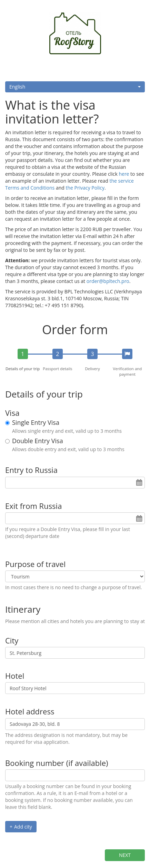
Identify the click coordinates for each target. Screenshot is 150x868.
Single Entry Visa (36, 423)
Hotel (15, 676)
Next (125, 855)
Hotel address (30, 711)
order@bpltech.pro (108, 281)
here (124, 174)
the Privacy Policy (85, 188)
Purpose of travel (35, 564)
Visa (12, 413)
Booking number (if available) (57, 763)
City (12, 640)
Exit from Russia (33, 506)
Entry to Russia (31, 470)
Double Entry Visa (38, 441)
